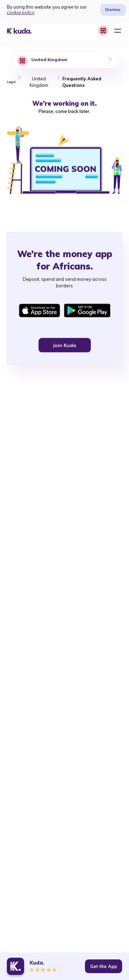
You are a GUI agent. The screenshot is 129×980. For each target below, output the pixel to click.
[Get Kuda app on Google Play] (87, 311)
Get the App (104, 966)
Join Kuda (64, 346)
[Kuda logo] (24, 31)
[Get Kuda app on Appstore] (40, 311)
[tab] (64, 60)
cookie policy (21, 12)
